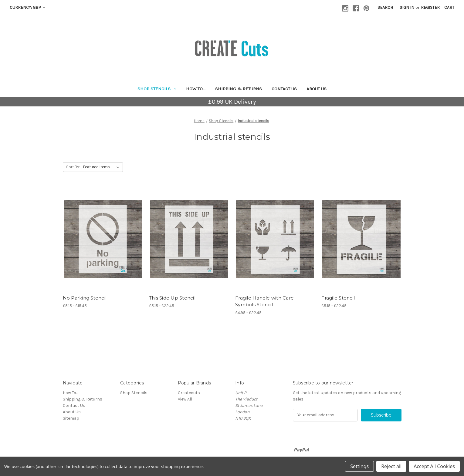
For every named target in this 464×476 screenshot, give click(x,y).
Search (385, 7)
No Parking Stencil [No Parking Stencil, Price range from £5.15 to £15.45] (85, 298)
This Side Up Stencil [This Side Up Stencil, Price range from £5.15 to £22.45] (172, 298)
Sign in (407, 7)
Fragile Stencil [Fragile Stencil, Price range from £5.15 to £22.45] (338, 298)
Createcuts (189, 393)
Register (430, 7)
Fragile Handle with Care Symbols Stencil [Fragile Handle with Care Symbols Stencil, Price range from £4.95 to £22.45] (264, 301)
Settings (359, 466)
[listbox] (102, 167)
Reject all (391, 466)
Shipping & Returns (239, 89)
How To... (196, 89)
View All (185, 399)
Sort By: (73, 167)
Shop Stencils (157, 89)
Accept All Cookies (434, 466)
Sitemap (71, 418)
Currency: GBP (27, 7)
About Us (317, 89)
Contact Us (284, 89)
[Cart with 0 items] (449, 7)
